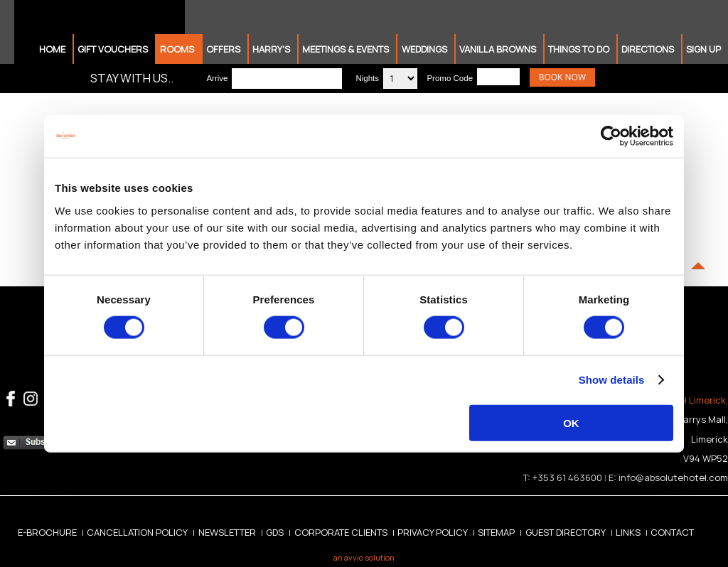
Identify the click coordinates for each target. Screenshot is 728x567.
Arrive (217, 78)
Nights (367, 78)
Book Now (562, 77)
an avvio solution (364, 557)
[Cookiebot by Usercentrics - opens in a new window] (611, 136)
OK (571, 422)
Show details (612, 380)
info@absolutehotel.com (673, 477)
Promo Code (450, 78)
